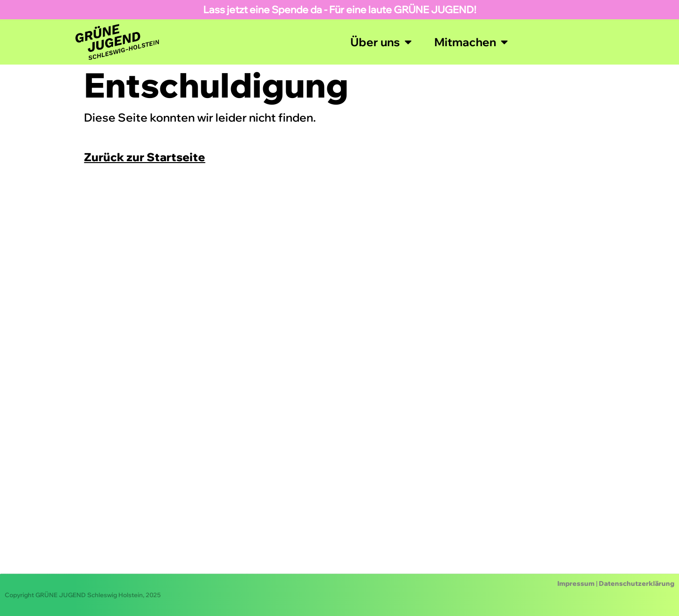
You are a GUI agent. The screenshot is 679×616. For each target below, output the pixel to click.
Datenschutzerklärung (637, 583)
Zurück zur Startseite (145, 157)
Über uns (381, 42)
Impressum (576, 583)
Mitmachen (471, 42)
